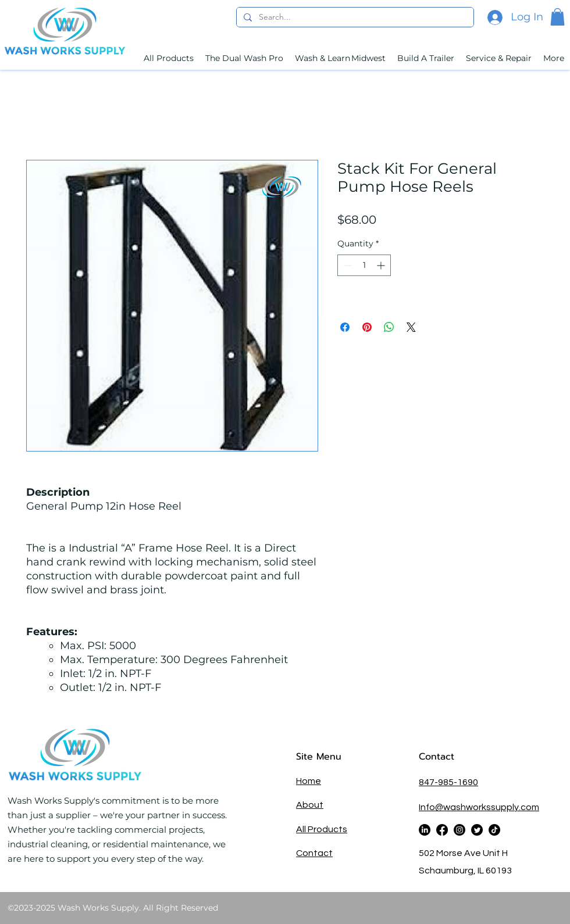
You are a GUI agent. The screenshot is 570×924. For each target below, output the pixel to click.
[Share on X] (411, 327)
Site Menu (319, 757)
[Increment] (382, 265)
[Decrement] (346, 265)
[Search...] (354, 17)
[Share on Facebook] (345, 327)
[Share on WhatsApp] (389, 327)
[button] (557, 17)
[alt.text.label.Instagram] (459, 830)
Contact (438, 757)
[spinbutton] (364, 265)
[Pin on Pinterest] (367, 327)
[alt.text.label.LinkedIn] (425, 830)
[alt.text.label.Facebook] (442, 830)
